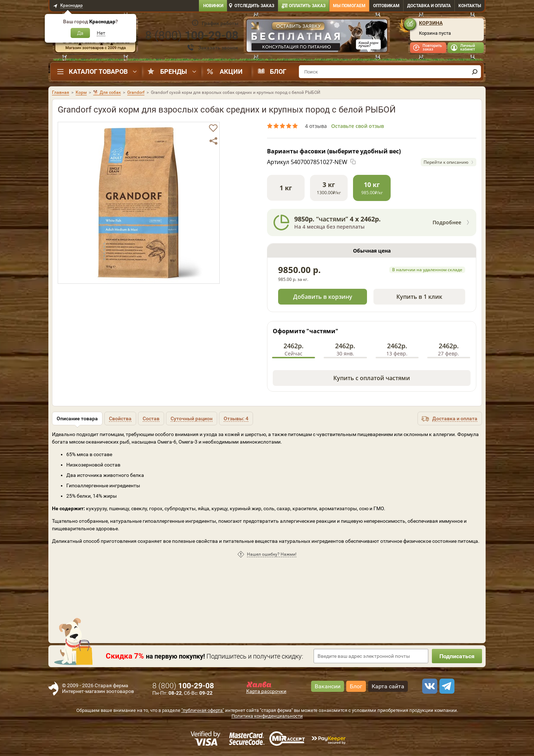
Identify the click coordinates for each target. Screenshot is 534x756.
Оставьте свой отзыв (357, 126)
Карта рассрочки (266, 691)
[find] (475, 72)
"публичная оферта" (203, 710)
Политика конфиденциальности (267, 716)
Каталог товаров (98, 71)
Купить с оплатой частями (372, 378)
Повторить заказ (432, 47)
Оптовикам (386, 6)
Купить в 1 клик (419, 297)
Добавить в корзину (323, 297)
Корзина (431, 23)
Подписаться (457, 656)
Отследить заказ (254, 6)
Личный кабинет (468, 47)
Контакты (470, 6)
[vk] (429, 686)
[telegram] (446, 686)
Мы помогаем (349, 6)
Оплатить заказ (307, 6)
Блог (278, 71)
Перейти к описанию (446, 162)
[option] (317, 36)
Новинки (213, 6)
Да (80, 33)
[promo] (317, 36)
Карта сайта (388, 686)
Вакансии (328, 686)
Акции (231, 71)
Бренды (174, 71)
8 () (192, 35)
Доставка (429, 6)
